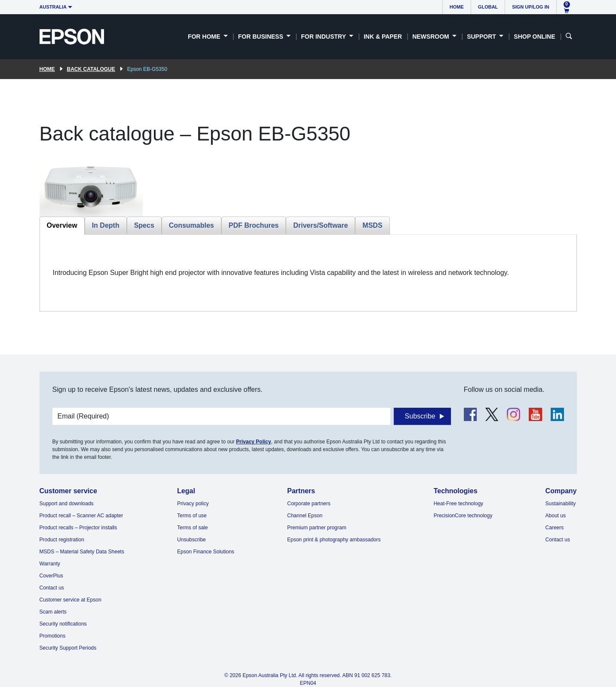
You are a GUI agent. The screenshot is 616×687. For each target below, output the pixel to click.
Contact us (52, 588)
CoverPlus (51, 576)
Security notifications (63, 624)
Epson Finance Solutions (206, 552)
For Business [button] (262, 37)
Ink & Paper (383, 37)
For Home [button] (205, 37)
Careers (555, 528)
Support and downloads (67, 504)
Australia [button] (53, 7)
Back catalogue (91, 69)
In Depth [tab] (106, 225)
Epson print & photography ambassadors (334, 540)
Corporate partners (309, 504)
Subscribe (420, 416)
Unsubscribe (192, 540)
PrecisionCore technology (463, 516)
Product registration (62, 540)
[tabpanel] (308, 273)
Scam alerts (53, 612)
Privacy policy (193, 504)
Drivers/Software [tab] (320, 225)
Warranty (50, 564)
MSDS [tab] (372, 225)
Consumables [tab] (192, 225)
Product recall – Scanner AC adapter (81, 516)
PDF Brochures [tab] (254, 225)
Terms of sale (192, 528)
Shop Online (534, 37)
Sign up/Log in (530, 7)
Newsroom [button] (431, 37)
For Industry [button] (324, 37)
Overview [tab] (62, 225)
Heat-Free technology (458, 504)
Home (457, 7)
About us (556, 516)
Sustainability (561, 504)
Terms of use (192, 516)
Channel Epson (305, 516)
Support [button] (482, 37)
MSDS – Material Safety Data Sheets (82, 552)
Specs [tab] (144, 225)
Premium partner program (317, 528)
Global (488, 7)
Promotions (53, 636)
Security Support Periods (68, 648)
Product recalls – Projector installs (78, 528)
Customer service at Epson (70, 600)
